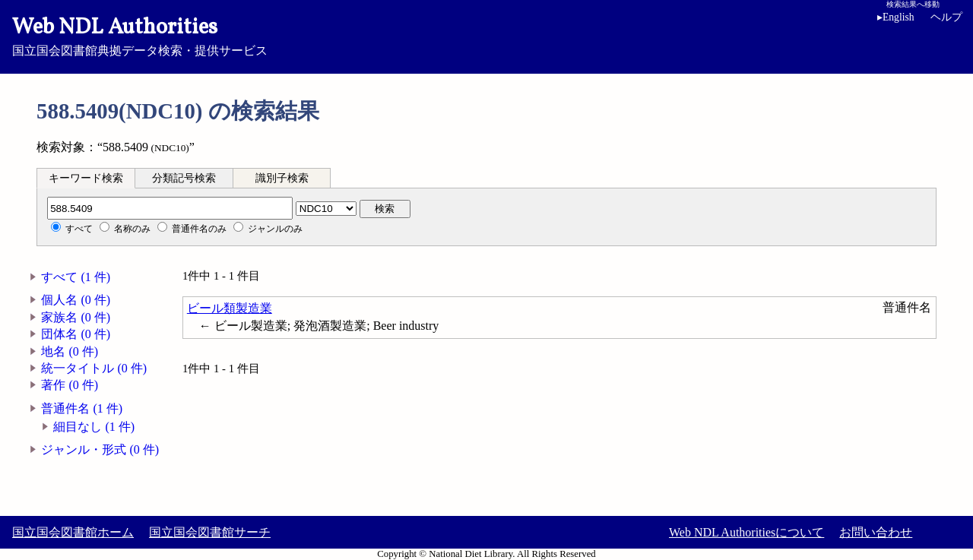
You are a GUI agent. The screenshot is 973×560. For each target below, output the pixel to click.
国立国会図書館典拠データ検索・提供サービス (486, 35)
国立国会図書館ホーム (73, 532)
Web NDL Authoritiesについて (746, 532)
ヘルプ (946, 17)
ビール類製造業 (230, 308)
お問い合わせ (876, 532)
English (896, 17)
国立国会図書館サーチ (210, 532)
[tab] (86, 178)
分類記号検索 (184, 178)
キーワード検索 (86, 178)
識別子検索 (282, 178)
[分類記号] (170, 208)
